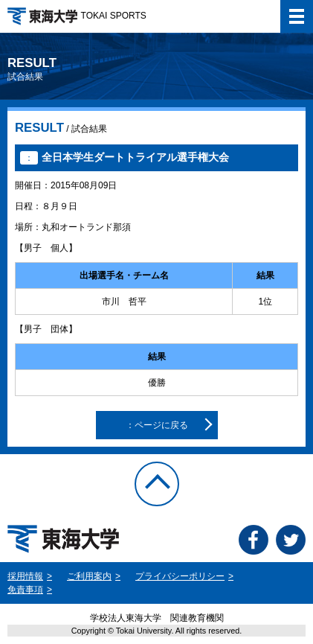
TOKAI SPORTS (77, 16)
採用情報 (25, 576)
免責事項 (25, 590)
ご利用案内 (89, 576)
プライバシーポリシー (180, 576)
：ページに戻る (157, 425)
